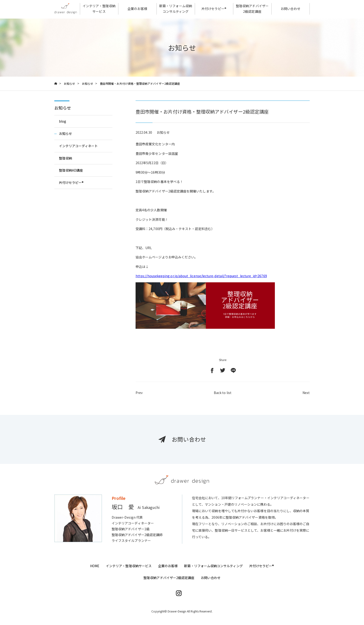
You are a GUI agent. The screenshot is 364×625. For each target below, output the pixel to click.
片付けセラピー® (71, 182)
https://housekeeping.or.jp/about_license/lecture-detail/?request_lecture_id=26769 (201, 276)
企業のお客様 (168, 566)
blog (63, 121)
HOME (95, 566)
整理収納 (65, 158)
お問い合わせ (211, 578)
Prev (139, 395)
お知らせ (63, 108)
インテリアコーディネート (78, 146)
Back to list (223, 395)
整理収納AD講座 (71, 170)
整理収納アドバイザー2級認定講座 (169, 578)
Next (306, 395)
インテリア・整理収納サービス (129, 566)
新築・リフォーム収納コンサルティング (213, 566)
